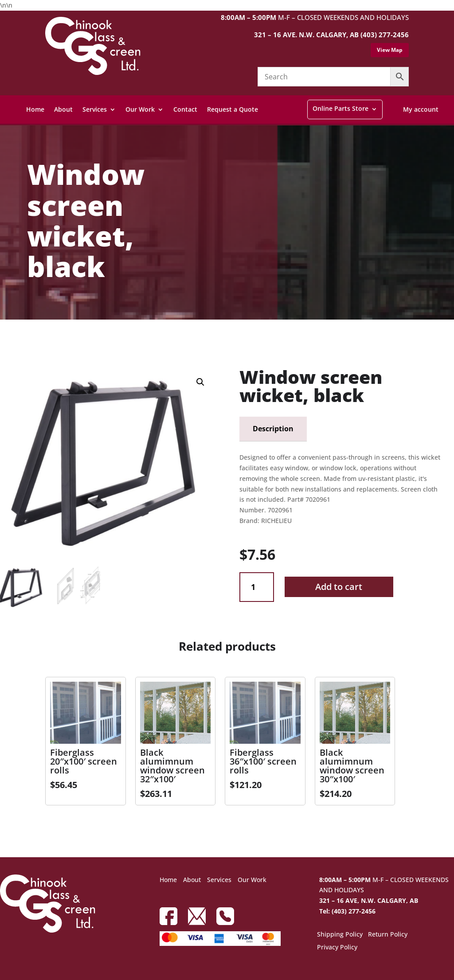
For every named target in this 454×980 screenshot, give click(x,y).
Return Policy (388, 935)
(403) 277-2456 (385, 35)
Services (95, 109)
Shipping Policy (340, 935)
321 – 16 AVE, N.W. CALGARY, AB (369, 900)
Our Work (140, 109)
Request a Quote (233, 109)
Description (273, 429)
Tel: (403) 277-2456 (347, 911)
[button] (200, 382)
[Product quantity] (256, 587)
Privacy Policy (337, 948)
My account (421, 109)
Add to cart (339, 587)
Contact (185, 109)
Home (35, 109)
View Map (390, 50)
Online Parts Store (340, 108)
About (63, 109)
